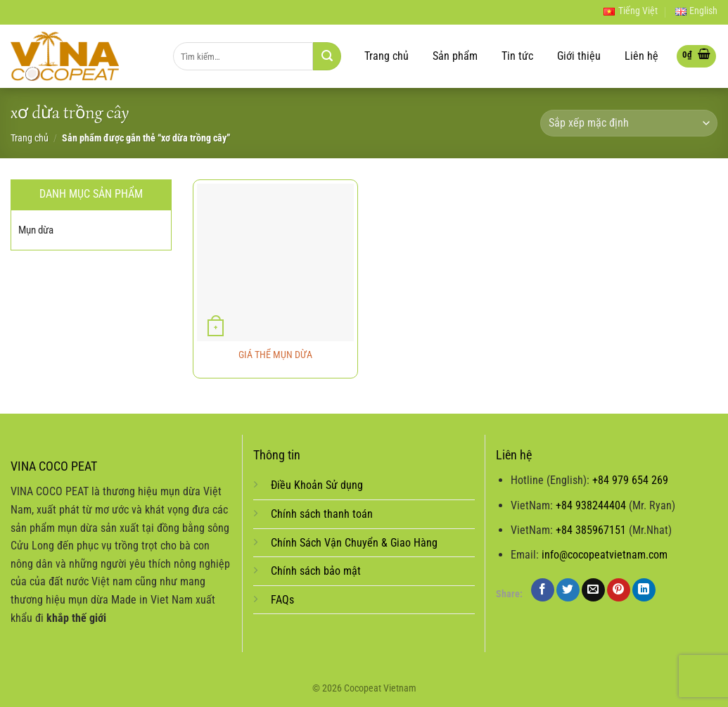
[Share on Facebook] (543, 590)
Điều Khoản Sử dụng (317, 485)
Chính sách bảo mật (316, 571)
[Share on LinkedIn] (644, 590)
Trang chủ (387, 56)
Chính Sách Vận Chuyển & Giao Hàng (354, 543)
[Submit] (327, 56)
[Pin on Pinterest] (619, 590)
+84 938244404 (591, 505)
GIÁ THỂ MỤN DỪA (275, 355)
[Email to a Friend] (593, 590)
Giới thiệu (579, 56)
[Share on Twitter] (568, 590)
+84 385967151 (591, 530)
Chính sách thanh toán (322, 514)
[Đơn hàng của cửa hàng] (629, 123)
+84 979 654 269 (630, 480)
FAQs (282, 600)
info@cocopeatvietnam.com (605, 555)
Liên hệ (641, 56)
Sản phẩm (455, 56)
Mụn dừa (36, 230)
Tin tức (517, 56)
